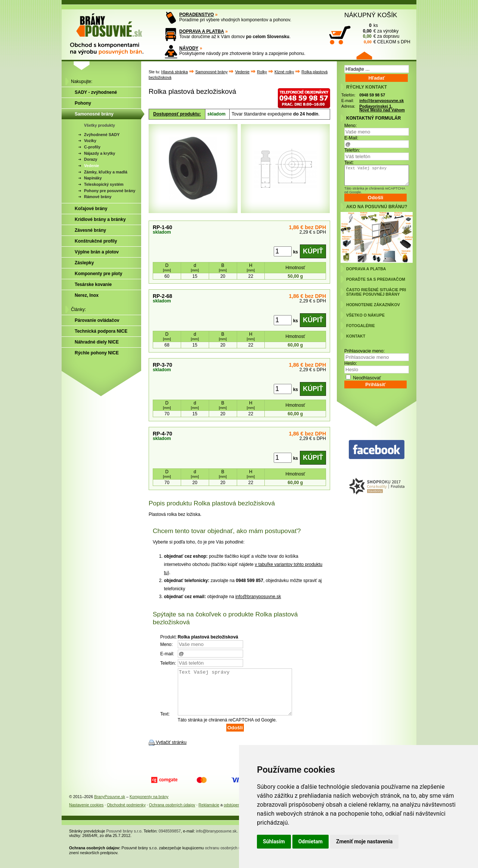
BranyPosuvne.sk (110, 806)
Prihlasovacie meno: (364, 351)
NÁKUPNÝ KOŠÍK (371, 15)
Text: (349, 163)
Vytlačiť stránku (171, 751)
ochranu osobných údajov (228, 857)
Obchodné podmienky (126, 814)
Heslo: (351, 363)
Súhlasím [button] (274, 841)
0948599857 (170, 840)
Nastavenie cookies (86, 814)
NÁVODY (189, 48)
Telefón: (352, 150)
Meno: (350, 126)
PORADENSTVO (197, 15)
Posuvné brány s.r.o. (125, 840)
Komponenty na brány (149, 806)
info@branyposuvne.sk (258, 597)
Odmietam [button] (311, 841)
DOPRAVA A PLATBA (202, 31)
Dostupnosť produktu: (177, 114)
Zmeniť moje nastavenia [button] (364, 841)
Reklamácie (209, 814)
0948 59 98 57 (372, 95)
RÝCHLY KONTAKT (367, 87)
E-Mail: (351, 138)
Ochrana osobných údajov (172, 814)
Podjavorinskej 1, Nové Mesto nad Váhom (382, 108)
